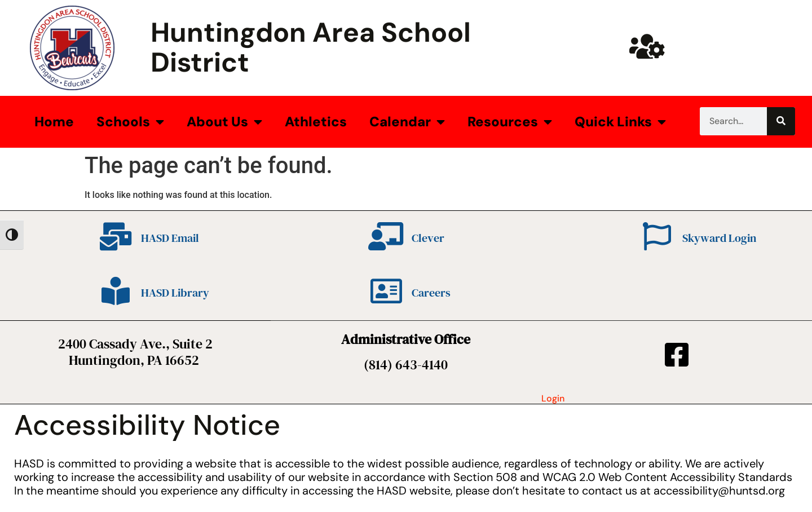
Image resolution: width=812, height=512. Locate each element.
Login (553, 398)
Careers (431, 293)
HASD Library (175, 293)
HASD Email (170, 238)
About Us (224, 122)
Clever (428, 238)
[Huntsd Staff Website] (647, 46)
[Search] (781, 121)
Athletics (316, 122)
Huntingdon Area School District (311, 47)
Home (54, 122)
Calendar (407, 122)
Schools (130, 122)
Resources (510, 122)
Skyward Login (719, 238)
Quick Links (620, 122)
